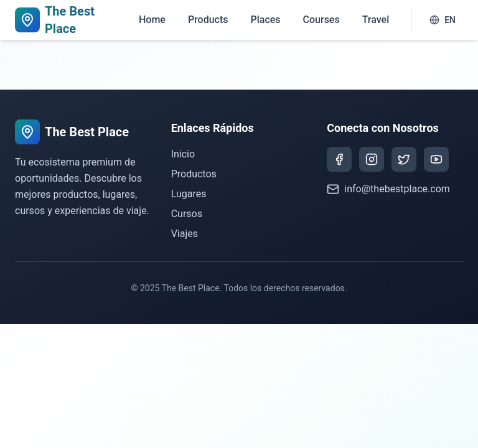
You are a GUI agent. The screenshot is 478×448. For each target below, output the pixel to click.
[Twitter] (404, 159)
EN (443, 20)
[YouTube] (436, 159)
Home (152, 20)
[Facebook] (339, 159)
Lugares (189, 194)
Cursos (187, 214)
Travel (376, 20)
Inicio (183, 154)
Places (265, 20)
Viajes (185, 234)
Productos (194, 174)
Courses (321, 20)
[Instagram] (372, 159)
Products (208, 20)
